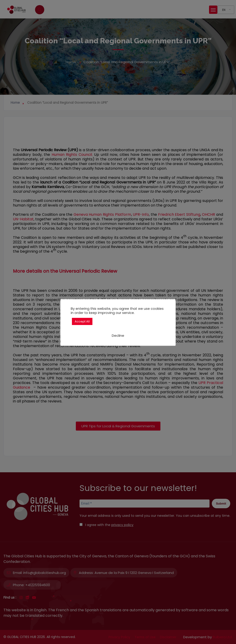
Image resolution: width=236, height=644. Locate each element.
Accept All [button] (82, 321)
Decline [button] (118, 335)
